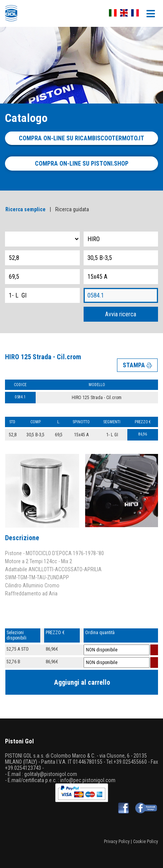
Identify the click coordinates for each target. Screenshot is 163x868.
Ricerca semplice (26, 209)
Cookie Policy (146, 842)
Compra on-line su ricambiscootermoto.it (81, 138)
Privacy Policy (117, 842)
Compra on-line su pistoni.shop (82, 164)
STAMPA (137, 365)
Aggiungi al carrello (82, 682)
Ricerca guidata (72, 209)
